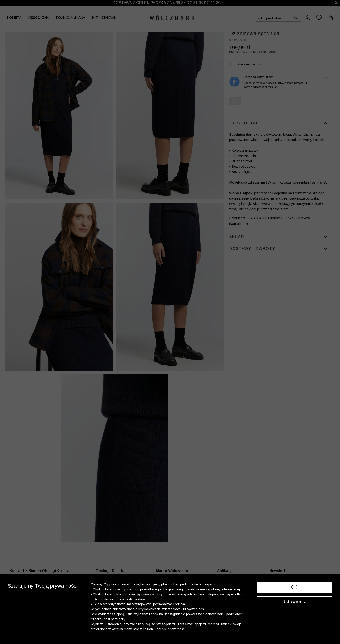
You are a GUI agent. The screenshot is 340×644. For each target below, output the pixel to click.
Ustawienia (295, 602)
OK (294, 587)
